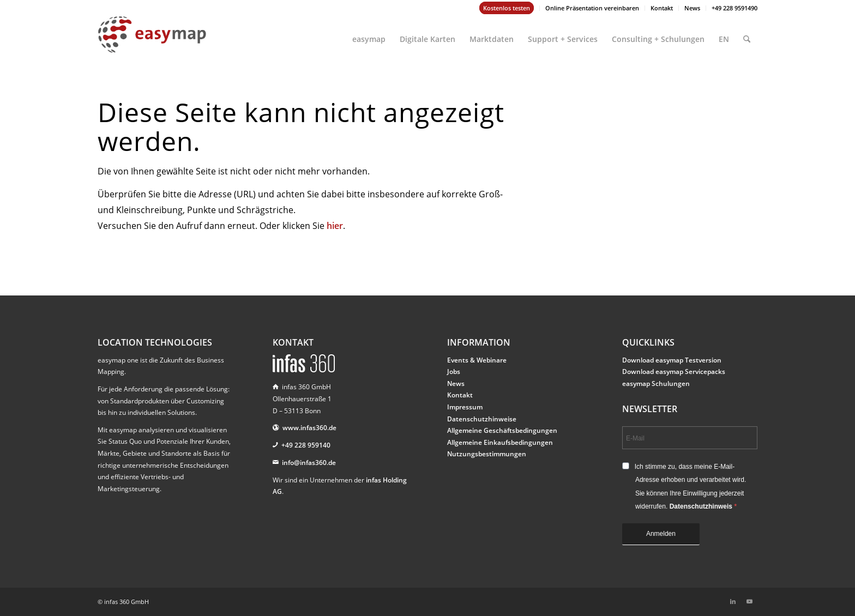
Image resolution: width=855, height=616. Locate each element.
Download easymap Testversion (672, 360)
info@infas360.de (309, 463)
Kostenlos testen (507, 8)
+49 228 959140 (306, 445)
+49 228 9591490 (734, 8)
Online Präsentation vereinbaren (592, 8)
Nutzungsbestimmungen (487, 454)
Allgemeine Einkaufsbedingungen (500, 442)
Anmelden (661, 534)
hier (335, 226)
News (692, 8)
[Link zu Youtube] (749, 601)
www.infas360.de (309, 428)
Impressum (465, 407)
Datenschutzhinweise (482, 419)
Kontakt (662, 8)
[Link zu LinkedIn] (733, 601)
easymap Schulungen (656, 384)
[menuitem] (507, 8)
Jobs (454, 372)
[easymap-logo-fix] (152, 43)
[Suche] (747, 34)
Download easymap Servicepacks (674, 372)
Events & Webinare (477, 360)
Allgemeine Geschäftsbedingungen (502, 430)
